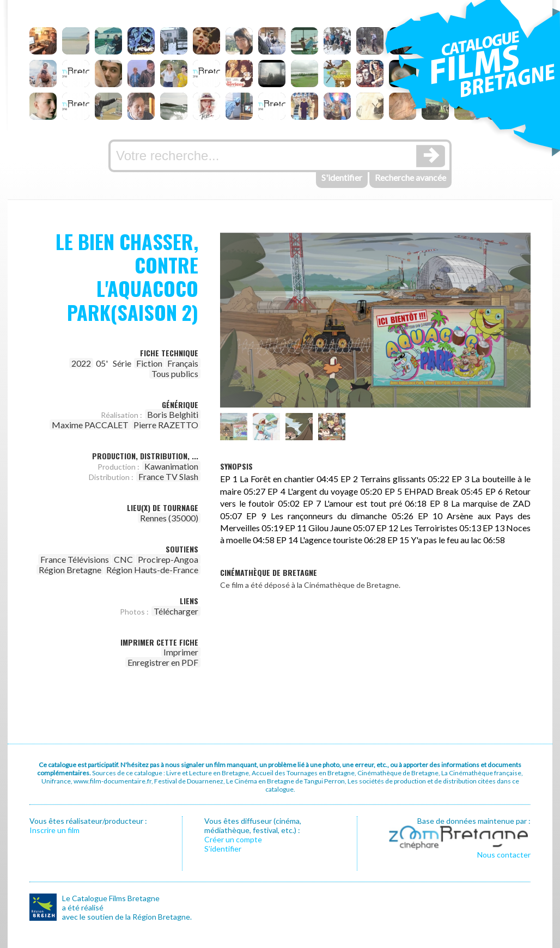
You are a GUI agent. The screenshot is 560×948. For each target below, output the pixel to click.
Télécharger (176, 611)
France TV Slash (168, 476)
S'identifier (342, 177)
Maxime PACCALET (90, 425)
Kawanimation (171, 466)
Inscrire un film (54, 830)
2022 (81, 363)
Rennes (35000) (169, 518)
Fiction (149, 363)
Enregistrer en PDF (163, 662)
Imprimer (181, 652)
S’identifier (223, 849)
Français (183, 363)
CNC (123, 559)
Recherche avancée (410, 177)
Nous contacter (504, 855)
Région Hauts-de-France (152, 570)
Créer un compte (233, 839)
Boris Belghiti (173, 414)
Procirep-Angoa (168, 559)
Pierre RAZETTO (166, 425)
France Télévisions (75, 559)
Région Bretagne (70, 570)
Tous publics (175, 373)
